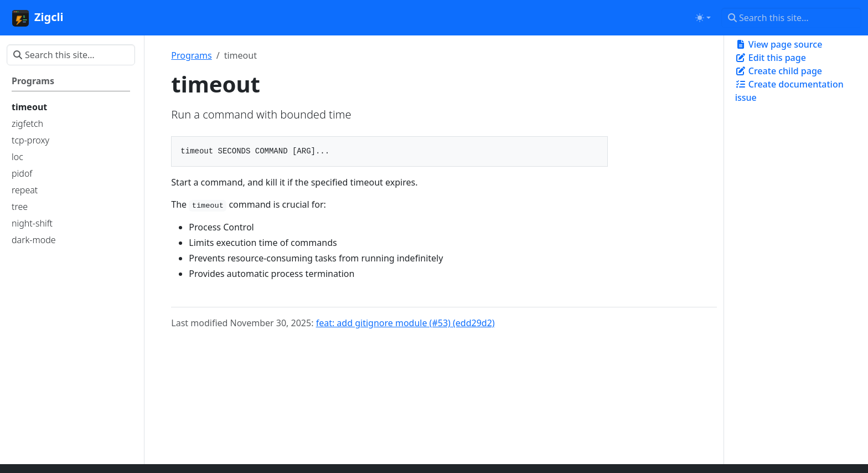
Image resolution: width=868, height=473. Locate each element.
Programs (191, 55)
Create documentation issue (789, 91)
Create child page (779, 71)
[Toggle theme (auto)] (703, 18)
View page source (779, 44)
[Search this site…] (791, 18)
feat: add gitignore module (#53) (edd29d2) (405, 323)
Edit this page (771, 58)
